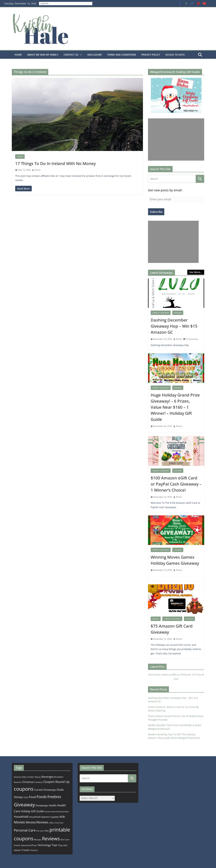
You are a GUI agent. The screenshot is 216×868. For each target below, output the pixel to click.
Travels (20, 157)
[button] (80, 55)
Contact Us (71, 55)
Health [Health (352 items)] (53, 805)
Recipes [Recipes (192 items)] (38, 840)
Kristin (38, 170)
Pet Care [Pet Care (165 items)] (40, 831)
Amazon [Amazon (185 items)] (18, 777)
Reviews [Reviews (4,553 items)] (51, 838)
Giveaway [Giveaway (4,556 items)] (24, 805)
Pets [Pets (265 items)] (47, 831)
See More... (196, 272)
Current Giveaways (161, 313)
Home (18, 55)
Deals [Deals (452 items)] (60, 790)
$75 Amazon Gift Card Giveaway (172, 629)
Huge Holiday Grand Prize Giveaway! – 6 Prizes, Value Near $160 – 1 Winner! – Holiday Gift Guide (175, 407)
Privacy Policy (151, 55)
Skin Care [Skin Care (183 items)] (65, 840)
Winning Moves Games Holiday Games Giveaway (175, 560)
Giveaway (178, 313)
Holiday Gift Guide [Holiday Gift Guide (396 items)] (32, 811)
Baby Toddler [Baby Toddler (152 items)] (28, 777)
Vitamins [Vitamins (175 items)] (34, 850)
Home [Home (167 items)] (47, 812)
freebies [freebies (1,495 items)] (54, 797)
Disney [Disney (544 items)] (18, 797)
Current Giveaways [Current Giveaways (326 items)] (45, 790)
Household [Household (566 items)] (21, 816)
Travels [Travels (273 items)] (25, 850)
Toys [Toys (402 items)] (54, 845)
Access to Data (175, 55)
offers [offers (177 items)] (52, 823)
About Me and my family (43, 55)
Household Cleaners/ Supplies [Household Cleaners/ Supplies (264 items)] (44, 817)
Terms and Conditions (122, 55)
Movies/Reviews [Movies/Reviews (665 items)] (37, 822)
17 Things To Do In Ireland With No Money (55, 163)
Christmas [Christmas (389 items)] (28, 782)
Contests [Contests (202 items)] (39, 782)
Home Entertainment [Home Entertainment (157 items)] (60, 812)
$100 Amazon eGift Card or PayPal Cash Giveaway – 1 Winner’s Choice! (176, 484)
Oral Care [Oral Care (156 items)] (59, 823)
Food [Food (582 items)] (32, 797)
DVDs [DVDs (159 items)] (26, 797)
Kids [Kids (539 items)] (62, 817)
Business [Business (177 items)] (18, 782)
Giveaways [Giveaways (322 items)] (42, 805)
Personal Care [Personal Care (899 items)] (25, 830)
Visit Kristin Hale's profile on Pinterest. (170, 675)
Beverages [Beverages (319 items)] (48, 777)
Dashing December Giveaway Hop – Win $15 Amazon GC (174, 326)
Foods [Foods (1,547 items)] (42, 797)
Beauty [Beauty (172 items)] (38, 777)
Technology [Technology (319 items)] (44, 845)
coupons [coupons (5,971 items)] (24, 789)
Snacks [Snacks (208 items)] (17, 845)
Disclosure (95, 55)
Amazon (156, 619)
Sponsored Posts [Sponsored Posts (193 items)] (29, 845)
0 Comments (191, 339)
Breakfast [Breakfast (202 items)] (59, 777)
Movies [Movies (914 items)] (19, 822)
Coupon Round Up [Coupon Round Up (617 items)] (56, 782)
